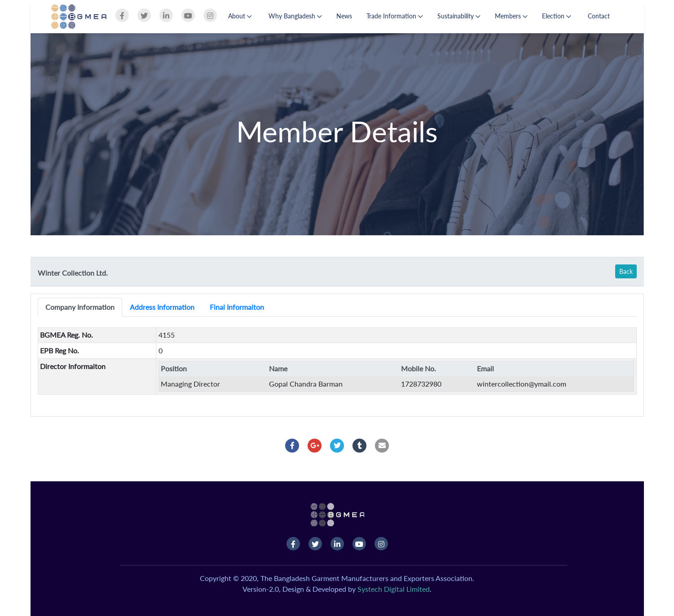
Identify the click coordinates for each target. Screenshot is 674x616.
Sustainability (459, 16)
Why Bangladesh (295, 16)
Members (511, 16)
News (344, 16)
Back (626, 271)
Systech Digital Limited (394, 589)
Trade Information (395, 16)
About (240, 16)
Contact (599, 16)
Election (557, 16)
